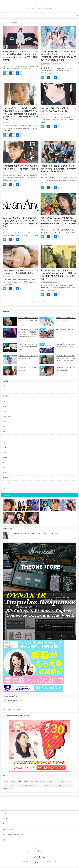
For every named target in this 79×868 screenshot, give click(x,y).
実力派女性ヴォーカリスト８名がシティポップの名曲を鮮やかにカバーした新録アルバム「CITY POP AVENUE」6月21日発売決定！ (58, 275)
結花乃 (26, 785)
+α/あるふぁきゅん (8, 788)
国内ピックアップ (47, 63)
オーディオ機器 (7, 483)
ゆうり (12, 782)
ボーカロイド (6, 391)
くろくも (56, 782)
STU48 (4, 442)
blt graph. (69, 785)
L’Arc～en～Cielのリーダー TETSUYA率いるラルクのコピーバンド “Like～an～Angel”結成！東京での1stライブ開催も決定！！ (20, 222)
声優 (6, 63)
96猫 (21, 785)
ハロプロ (5, 422)
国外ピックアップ (57, 63)
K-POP (65, 63)
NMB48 (5, 437)
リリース (18, 276)
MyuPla (40, 5)
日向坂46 (45, 175)
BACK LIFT (42, 782)
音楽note (5, 406)
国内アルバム (56, 114)
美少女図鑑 (6, 396)
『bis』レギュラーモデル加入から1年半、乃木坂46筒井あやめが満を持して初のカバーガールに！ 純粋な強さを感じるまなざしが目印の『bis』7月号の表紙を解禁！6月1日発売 (21, 114)
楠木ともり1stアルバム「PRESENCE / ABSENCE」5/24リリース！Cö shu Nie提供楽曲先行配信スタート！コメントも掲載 (58, 221)
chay (53, 785)
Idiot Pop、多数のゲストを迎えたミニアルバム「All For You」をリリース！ (58, 110)
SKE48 (4, 463)
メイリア (6, 785)
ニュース (63, 114)
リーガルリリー (33, 782)
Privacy (5, 824)
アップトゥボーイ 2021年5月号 (11, 710)
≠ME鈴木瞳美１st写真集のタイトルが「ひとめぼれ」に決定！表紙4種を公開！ (20, 272)
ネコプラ (6, 782)
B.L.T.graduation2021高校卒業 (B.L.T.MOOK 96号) (17, 715)
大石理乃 (19, 782)
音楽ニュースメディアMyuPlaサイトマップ (14, 835)
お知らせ (5, 840)
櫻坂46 (4, 468)
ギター (4, 488)
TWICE (25, 782)
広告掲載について (8, 829)
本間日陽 (50, 782)
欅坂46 (4, 427)
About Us (5, 819)
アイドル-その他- (45, 65)
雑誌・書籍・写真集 (10, 276)
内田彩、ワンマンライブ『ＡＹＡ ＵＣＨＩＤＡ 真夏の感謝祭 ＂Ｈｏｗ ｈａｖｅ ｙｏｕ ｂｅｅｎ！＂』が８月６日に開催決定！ (20, 56)
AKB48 (4, 432)
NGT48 (4, 447)
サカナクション (61, 785)
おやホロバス (14, 785)
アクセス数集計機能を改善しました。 (13, 700)
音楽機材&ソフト (7, 478)
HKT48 (4, 452)
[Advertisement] (39, 804)
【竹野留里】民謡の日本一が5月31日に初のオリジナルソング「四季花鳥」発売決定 (20, 167)
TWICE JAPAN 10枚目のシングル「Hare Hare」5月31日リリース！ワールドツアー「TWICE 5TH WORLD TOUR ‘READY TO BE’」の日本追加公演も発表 (58, 56)
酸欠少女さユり (34, 785)
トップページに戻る (40, 302)
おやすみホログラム (66, 782)
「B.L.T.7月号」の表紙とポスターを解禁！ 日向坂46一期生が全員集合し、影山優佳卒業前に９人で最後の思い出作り (58, 169)
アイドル (13, 123)
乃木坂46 (7, 123)
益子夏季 (47, 785)
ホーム (5, 813)
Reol (42, 785)
